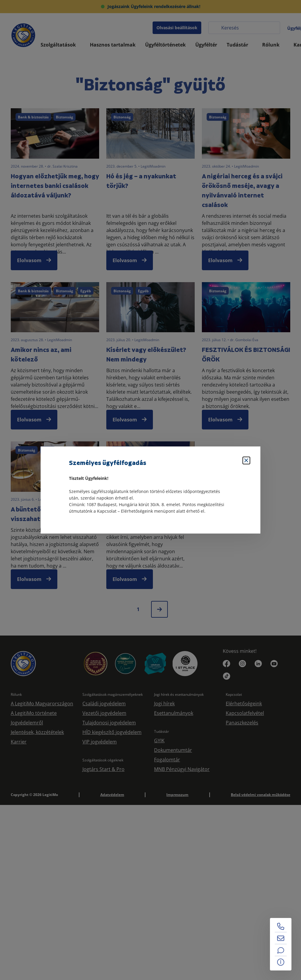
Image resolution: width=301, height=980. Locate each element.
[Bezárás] (246, 460)
